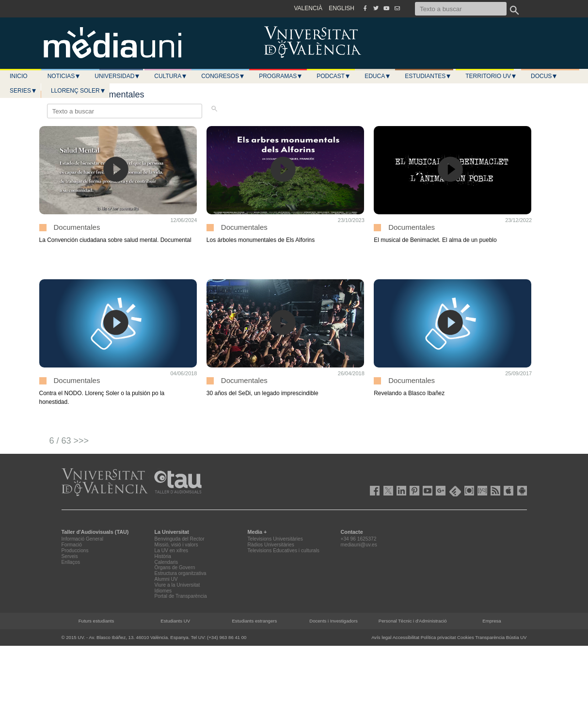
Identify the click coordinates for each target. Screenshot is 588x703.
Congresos (223, 76)
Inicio (19, 76)
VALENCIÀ (308, 8)
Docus (544, 76)
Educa (378, 76)
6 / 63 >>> (69, 441)
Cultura (171, 76)
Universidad (117, 76)
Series (23, 91)
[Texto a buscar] (461, 9)
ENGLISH (342, 8)
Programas (281, 76)
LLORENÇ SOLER (78, 91)
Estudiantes (428, 76)
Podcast (334, 76)
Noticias (64, 76)
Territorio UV (491, 76)
